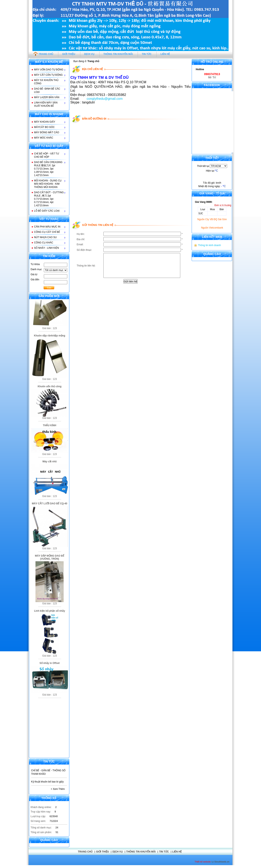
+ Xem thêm (58, 789)
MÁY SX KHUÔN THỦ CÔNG (46, 82)
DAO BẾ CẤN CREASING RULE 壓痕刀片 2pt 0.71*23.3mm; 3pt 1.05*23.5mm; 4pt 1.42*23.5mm (48, 169)
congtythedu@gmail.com (105, 99)
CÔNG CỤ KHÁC (44, 243)
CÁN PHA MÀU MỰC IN (47, 227)
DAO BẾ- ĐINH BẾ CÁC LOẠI (47, 90)
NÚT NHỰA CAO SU (45, 237)
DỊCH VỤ (89, 54)
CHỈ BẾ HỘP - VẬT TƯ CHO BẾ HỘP (46, 155)
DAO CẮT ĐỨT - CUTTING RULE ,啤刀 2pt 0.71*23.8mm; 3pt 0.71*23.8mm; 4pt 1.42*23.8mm (49, 199)
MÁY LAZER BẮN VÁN (47, 97)
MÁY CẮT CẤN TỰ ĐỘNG (48, 75)
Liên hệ (177, 852)
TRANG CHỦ (43, 54)
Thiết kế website (203, 862)
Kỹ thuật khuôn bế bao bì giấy (48, 782)
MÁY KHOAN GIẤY (45, 122)
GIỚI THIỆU (69, 54)
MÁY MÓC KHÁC (44, 138)
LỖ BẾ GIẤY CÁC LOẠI (47, 211)
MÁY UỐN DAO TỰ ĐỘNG (49, 70)
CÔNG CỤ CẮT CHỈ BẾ (47, 232)
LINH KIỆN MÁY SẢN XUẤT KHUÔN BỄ (46, 104)
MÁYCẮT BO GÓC (44, 127)
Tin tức (164, 852)
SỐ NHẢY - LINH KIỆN (46, 248)
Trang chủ (85, 852)
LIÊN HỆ (165, 54)
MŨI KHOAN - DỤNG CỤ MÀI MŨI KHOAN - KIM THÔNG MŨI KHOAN (48, 184)
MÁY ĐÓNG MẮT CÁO (47, 132)
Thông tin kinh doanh (209, 245)
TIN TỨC (147, 54)
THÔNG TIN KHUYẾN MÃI (118, 54)
